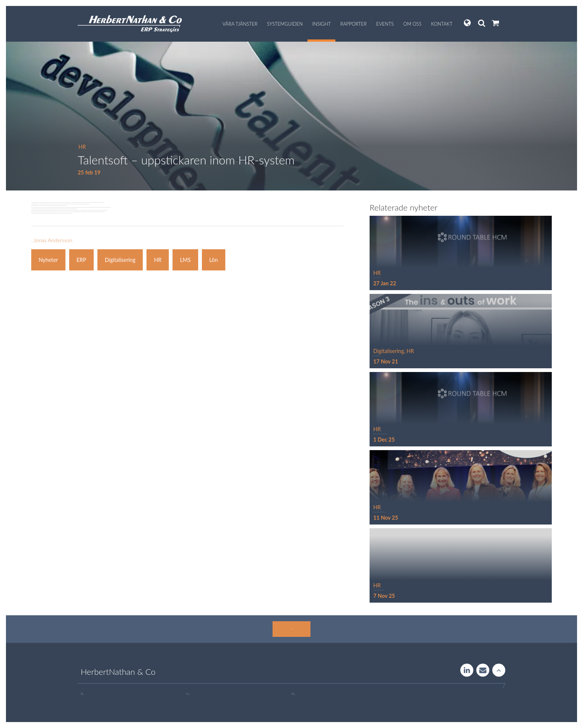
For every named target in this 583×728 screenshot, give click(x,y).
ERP (81, 260)
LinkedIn (467, 670)
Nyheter (48, 260)
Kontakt (442, 24)
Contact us (483, 670)
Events (385, 24)
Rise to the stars (499, 670)
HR (82, 147)
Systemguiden (285, 24)
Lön (214, 260)
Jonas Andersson (53, 240)
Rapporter (353, 24)
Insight (322, 24)
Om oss (413, 24)
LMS (185, 260)
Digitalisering (120, 260)
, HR (409, 351)
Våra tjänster (240, 24)
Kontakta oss (291, 629)
